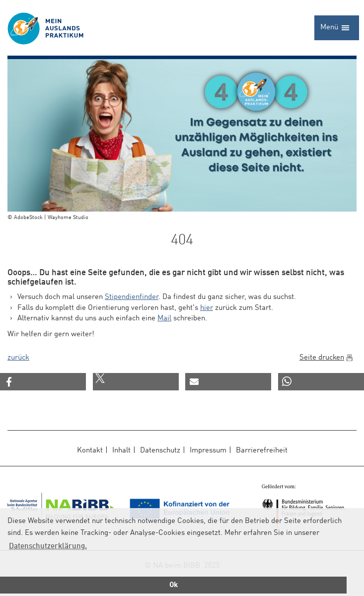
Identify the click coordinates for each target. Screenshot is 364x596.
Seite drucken (322, 358)
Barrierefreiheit (262, 451)
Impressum (208, 451)
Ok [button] (174, 585)
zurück (18, 358)
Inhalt (121, 451)
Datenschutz (160, 451)
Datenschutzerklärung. (48, 547)
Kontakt (90, 451)
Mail (164, 319)
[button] (43, 382)
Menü (335, 31)
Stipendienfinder (132, 297)
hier (207, 308)
